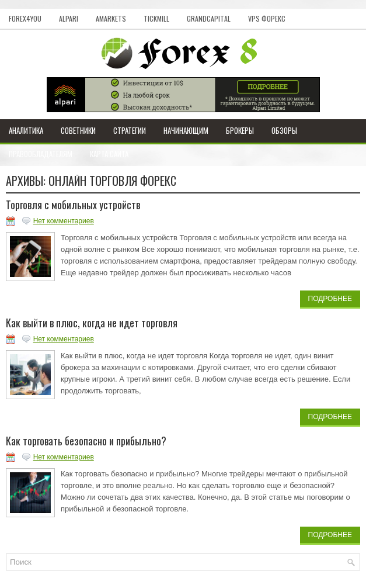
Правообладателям (41, 154)
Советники (78, 130)
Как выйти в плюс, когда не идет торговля (92, 323)
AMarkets (111, 18)
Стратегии (130, 130)
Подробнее (330, 299)
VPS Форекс (267, 18)
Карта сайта (109, 154)
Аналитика (26, 130)
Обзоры (284, 130)
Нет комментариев (64, 221)
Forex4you (25, 18)
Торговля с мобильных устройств (73, 205)
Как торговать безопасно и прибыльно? (86, 441)
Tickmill (156, 18)
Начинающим (186, 130)
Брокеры (240, 130)
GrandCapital (209, 18)
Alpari (69, 18)
